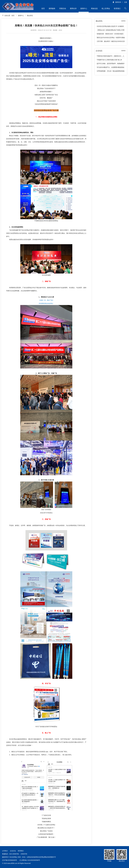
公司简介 (5, 851)
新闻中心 (84, 9)
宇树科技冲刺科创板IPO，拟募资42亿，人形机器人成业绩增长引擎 (110, 57)
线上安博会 (106, 9)
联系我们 (117, 9)
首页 (43, 9)
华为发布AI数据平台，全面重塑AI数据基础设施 (110, 68)
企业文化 (13, 851)
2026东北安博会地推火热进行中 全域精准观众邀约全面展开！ (110, 27)
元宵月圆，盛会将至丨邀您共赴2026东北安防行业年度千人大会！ (111, 42)
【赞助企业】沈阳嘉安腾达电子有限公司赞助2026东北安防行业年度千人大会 (111, 31)
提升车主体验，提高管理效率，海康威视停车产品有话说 (111, 64)
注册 (125, 2)
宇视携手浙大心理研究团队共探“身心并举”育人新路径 (109, 60)
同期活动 (63, 9)
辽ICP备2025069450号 (10, 860)
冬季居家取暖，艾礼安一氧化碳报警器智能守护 (111, 72)
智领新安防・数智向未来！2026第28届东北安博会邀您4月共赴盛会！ (110, 34)
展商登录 (117, 2)
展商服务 (52, 9)
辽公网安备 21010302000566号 (30, 860)
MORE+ (124, 21)
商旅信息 (94, 9)
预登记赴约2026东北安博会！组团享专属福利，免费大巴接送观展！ (111, 38)
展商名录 (73, 9)
